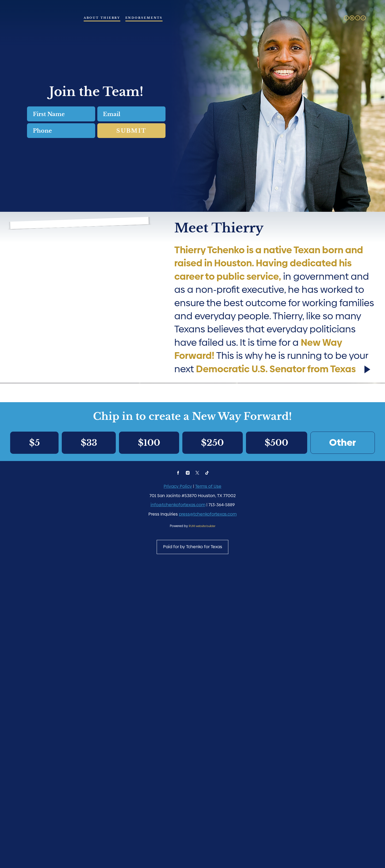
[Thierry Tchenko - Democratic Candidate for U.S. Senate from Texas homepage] (45, 30)
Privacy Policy (178, 774)
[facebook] (346, 18)
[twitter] (358, 18)
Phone (27, 134)
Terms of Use (208, 774)
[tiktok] (363, 18)
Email (97, 118)
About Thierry (102, 18)
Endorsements (144, 18)
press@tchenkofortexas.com (208, 802)
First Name (27, 118)
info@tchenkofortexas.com (178, 793)
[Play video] (366, 618)
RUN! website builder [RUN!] (202, 814)
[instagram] (352, 18)
